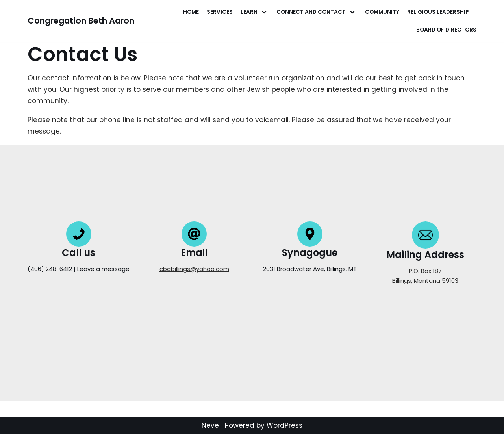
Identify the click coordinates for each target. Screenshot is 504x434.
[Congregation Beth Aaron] (81, 21)
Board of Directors (446, 30)
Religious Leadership (438, 12)
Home (191, 12)
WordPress (284, 425)
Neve (210, 425)
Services (220, 12)
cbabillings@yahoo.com (194, 269)
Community (382, 12)
